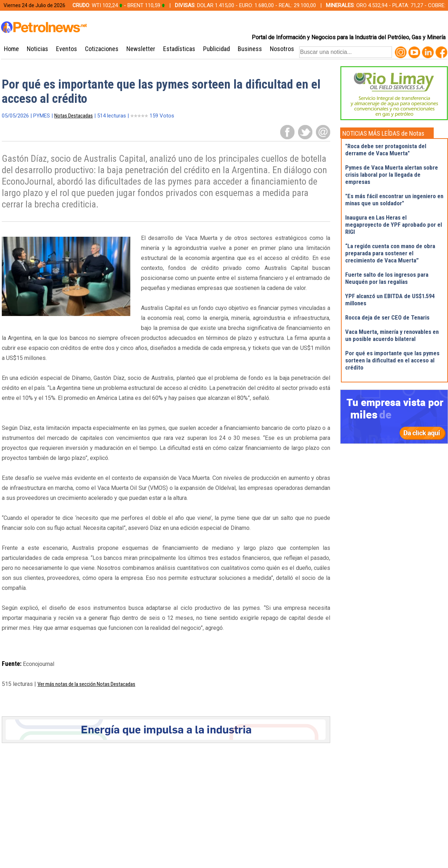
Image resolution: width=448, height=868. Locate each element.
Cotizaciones (102, 49)
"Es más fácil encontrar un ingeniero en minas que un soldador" (394, 200)
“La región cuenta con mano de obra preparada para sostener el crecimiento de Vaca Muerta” (390, 253)
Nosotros (282, 49)
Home (11, 49)
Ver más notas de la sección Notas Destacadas (86, 684)
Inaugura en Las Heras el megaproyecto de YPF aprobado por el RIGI (394, 225)
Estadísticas (179, 49)
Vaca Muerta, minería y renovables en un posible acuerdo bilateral (392, 335)
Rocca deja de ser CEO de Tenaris (387, 317)
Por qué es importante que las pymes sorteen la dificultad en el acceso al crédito (392, 360)
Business (250, 49)
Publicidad (217, 49)
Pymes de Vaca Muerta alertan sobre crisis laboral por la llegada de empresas (392, 175)
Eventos (67, 49)
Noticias (37, 49)
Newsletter (141, 49)
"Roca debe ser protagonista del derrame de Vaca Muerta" (386, 150)
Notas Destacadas (74, 116)
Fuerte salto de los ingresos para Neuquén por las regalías (387, 278)
